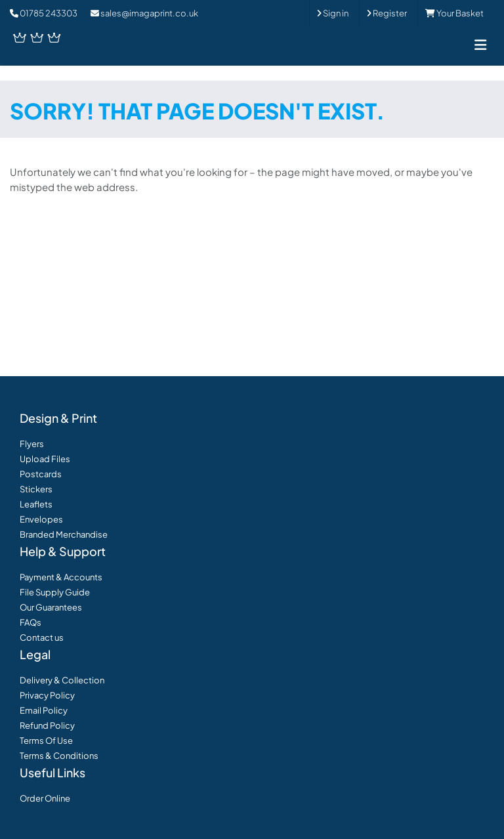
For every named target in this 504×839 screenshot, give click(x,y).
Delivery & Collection (62, 680)
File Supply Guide (55, 592)
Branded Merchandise (64, 534)
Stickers (36, 489)
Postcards (41, 474)
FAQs (31, 622)
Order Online (45, 798)
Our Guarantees (51, 607)
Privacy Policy (47, 695)
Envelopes (41, 519)
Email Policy (44, 710)
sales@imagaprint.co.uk (144, 13)
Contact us (42, 637)
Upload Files (45, 459)
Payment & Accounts (61, 577)
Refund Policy (47, 725)
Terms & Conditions (59, 756)
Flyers (32, 444)
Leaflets (36, 504)
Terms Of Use (46, 741)
